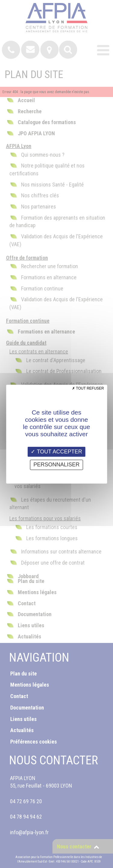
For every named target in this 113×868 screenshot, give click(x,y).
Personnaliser (56, 465)
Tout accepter (56, 451)
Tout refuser (88, 388)
